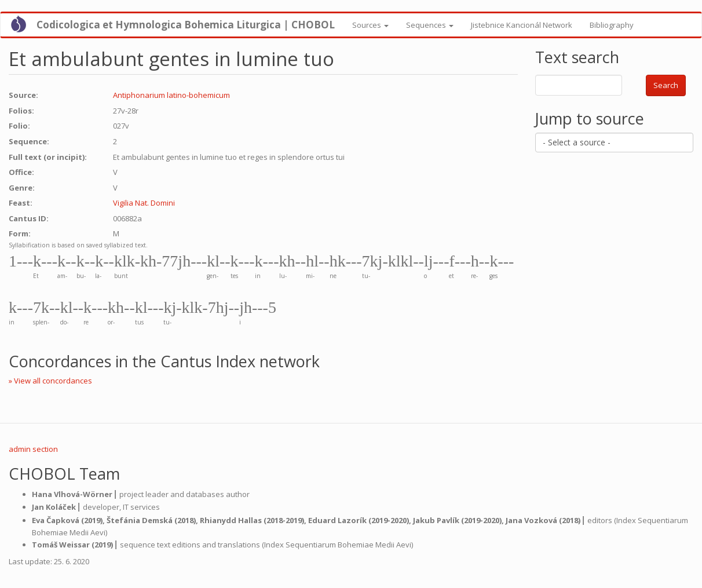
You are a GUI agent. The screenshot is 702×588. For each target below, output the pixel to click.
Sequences (430, 25)
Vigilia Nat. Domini (144, 203)
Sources (370, 25)
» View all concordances (50, 381)
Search (666, 85)
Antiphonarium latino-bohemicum (171, 95)
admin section (33, 449)
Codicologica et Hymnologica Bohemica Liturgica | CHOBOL (186, 25)
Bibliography (612, 25)
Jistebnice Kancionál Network (522, 25)
